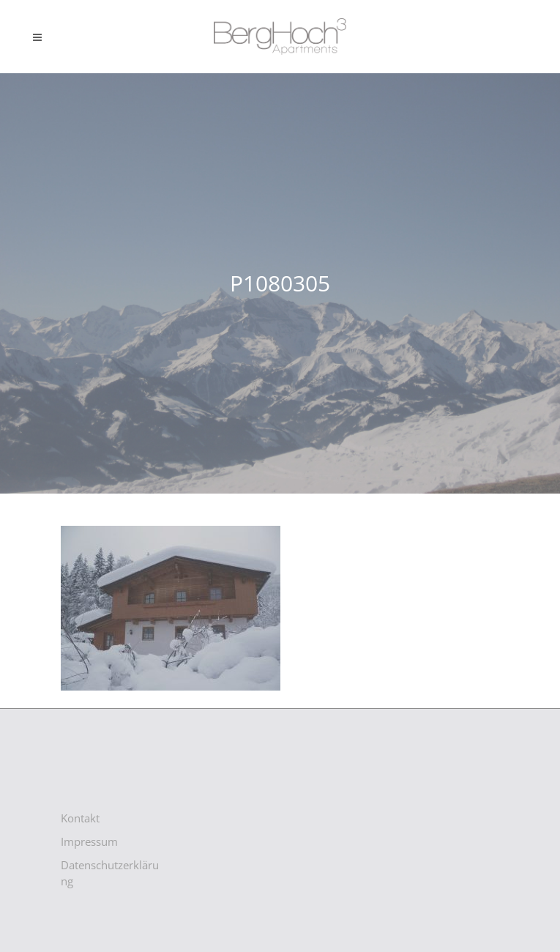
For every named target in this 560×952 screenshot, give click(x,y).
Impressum (89, 841)
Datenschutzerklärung (110, 873)
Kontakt (80, 818)
